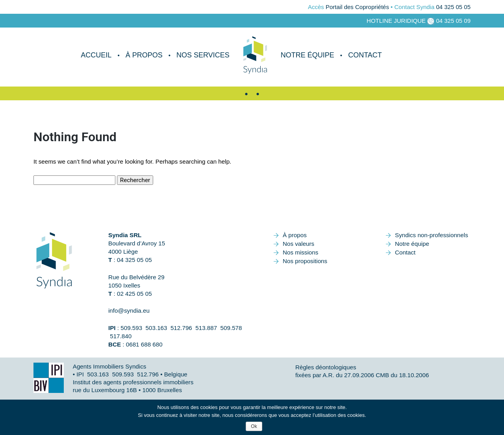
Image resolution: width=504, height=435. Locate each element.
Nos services (203, 55)
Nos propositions (305, 261)
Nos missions (300, 252)
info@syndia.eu (129, 311)
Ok (254, 426)
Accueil (96, 55)
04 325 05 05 (453, 7)
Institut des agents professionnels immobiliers (133, 382)
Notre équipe (308, 55)
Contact (365, 55)
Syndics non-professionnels (432, 235)
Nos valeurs (298, 244)
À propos (144, 55)
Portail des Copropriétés (357, 7)
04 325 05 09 (453, 21)
